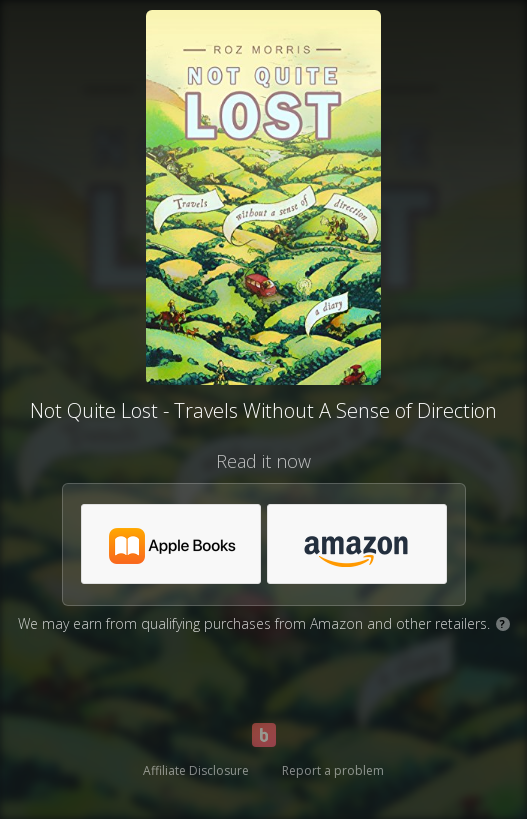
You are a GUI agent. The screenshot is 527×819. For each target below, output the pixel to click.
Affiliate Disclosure (196, 770)
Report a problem (333, 770)
